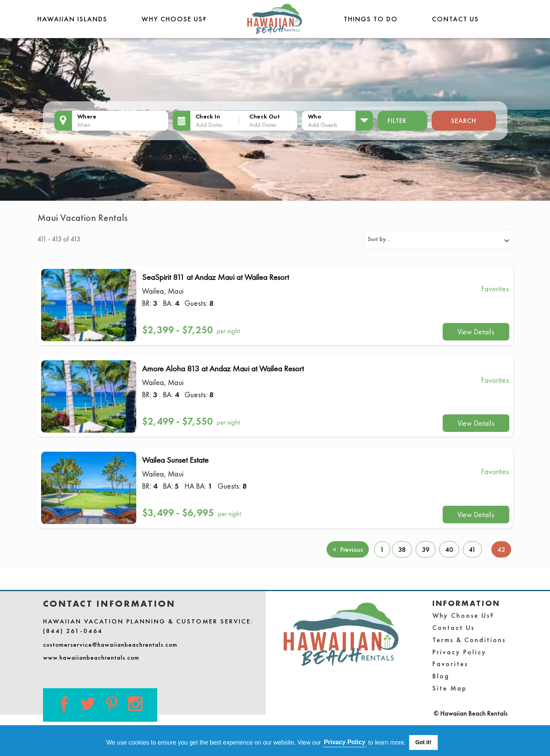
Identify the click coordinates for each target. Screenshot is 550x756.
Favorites (450, 664)
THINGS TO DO (371, 19)
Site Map (450, 688)
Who (315, 116)
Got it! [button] (423, 742)
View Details (476, 332)
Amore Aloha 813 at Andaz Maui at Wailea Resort (223, 368)
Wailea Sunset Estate (175, 460)
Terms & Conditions (469, 640)
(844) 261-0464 (73, 631)
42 (504, 549)
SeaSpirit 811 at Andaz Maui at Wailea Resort (215, 277)
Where (87, 116)
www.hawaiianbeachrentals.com (91, 657)
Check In (208, 116)
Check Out (265, 116)
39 (426, 549)
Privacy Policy (459, 652)
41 (472, 549)
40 (449, 549)
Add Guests (323, 125)
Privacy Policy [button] (345, 742)
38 (402, 549)
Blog (441, 676)
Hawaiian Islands (72, 19)
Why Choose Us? (174, 19)
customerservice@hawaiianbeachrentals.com (110, 644)
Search (464, 121)
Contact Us (455, 19)
